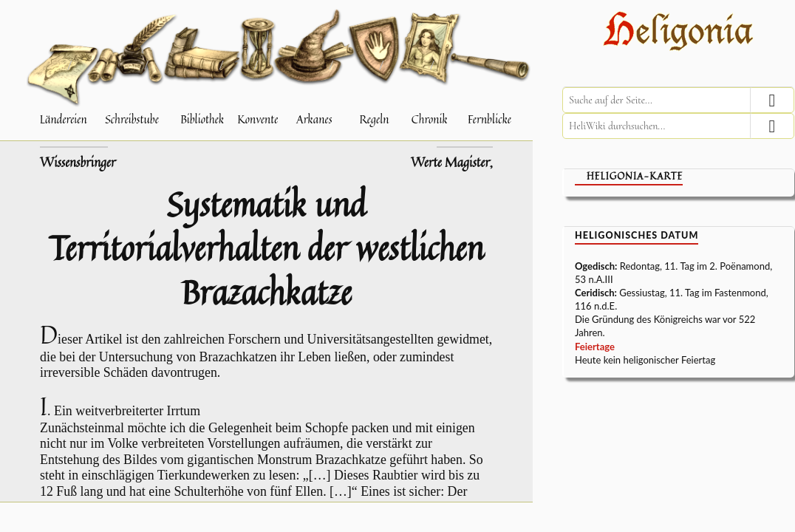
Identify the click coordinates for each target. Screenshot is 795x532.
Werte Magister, (452, 163)
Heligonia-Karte (635, 176)
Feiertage (595, 347)
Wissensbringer (78, 163)
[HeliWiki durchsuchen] (678, 126)
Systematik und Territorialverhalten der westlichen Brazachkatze (266, 248)
